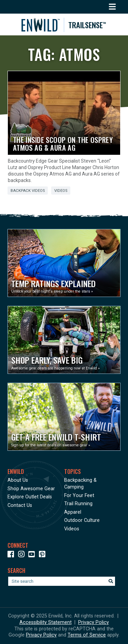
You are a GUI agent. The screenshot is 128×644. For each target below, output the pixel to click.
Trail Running (78, 504)
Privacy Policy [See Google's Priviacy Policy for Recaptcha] (41, 635)
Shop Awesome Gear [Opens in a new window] (31, 489)
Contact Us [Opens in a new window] (20, 505)
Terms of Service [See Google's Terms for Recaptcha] (87, 635)
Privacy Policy (94, 622)
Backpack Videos (28, 191)
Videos (61, 191)
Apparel (73, 512)
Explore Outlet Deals (30, 497)
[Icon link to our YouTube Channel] (33, 555)
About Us (18, 480)
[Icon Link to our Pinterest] (44, 555)
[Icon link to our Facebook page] (12, 555)
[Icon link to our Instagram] (23, 555)
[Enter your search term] (62, 581)
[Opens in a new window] (64, 263)
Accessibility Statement (46, 622)
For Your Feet (79, 496)
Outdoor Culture (82, 520)
